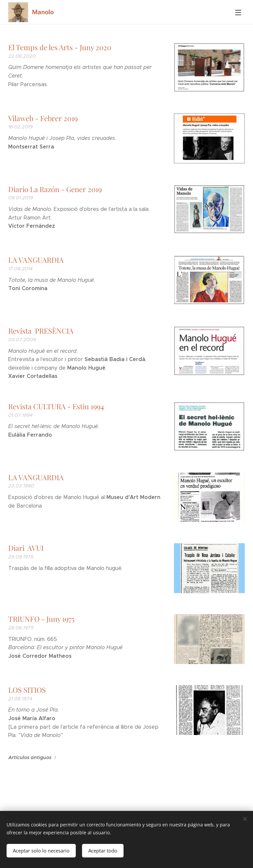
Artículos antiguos (30, 757)
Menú (238, 13)
